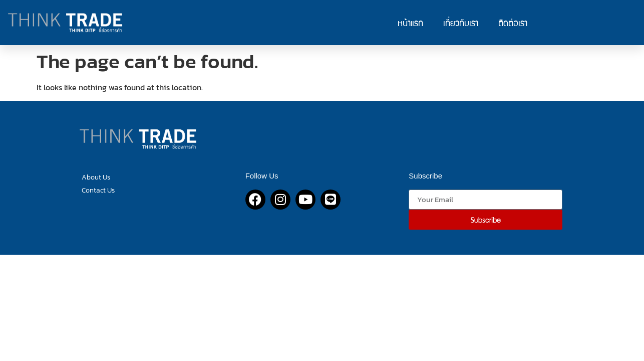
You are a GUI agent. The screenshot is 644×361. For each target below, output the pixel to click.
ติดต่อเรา (513, 22)
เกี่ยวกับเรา (461, 22)
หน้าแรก (410, 22)
